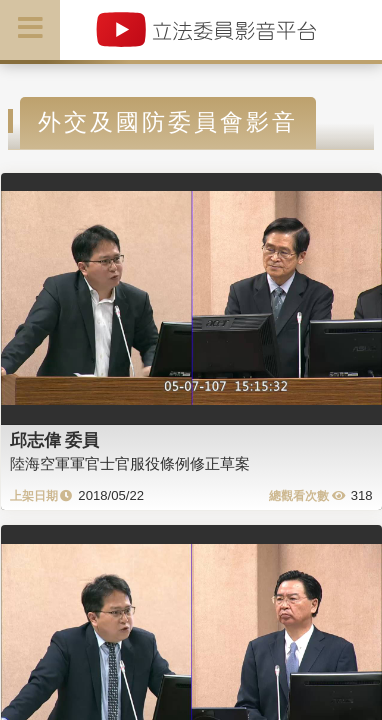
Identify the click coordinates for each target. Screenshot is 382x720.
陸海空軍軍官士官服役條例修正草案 (130, 463)
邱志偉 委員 (55, 440)
